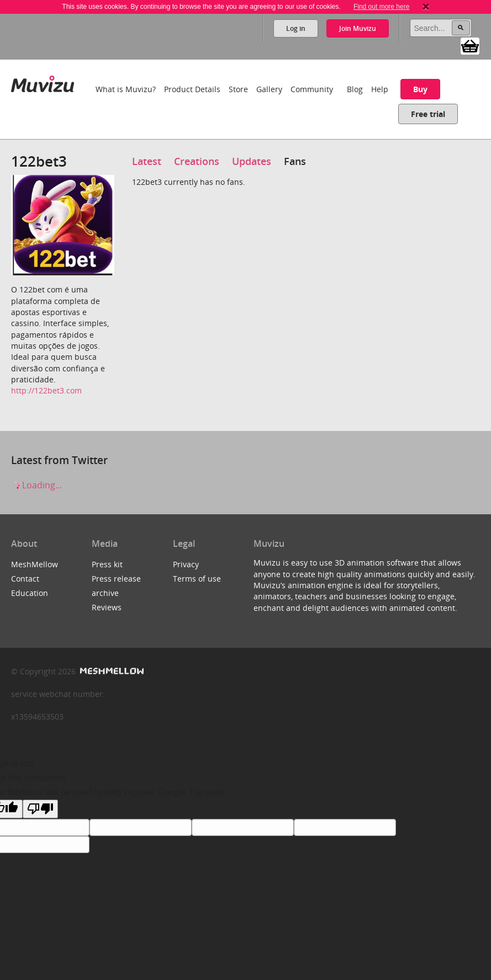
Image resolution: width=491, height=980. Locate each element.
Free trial (428, 114)
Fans (295, 161)
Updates (252, 161)
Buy (420, 89)
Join (358, 28)
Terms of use (197, 579)
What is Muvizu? (126, 89)
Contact (25, 579)
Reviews (107, 607)
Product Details (192, 89)
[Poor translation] (40, 809)
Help (380, 89)
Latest (147, 161)
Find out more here (381, 7)
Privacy (186, 564)
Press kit (107, 564)
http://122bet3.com (46, 390)
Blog (355, 89)
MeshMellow (35, 564)
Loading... (36, 485)
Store (238, 89)
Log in (296, 28)
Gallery (269, 89)
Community (312, 89)
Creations (197, 161)
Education (30, 593)
